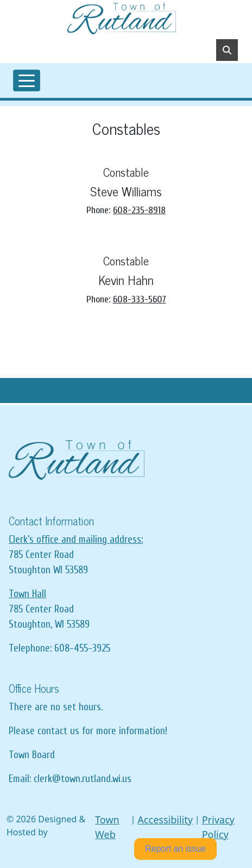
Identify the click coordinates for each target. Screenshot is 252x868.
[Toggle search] (227, 50)
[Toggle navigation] (27, 80)
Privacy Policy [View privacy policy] (218, 827)
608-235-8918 (139, 210)
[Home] (122, 18)
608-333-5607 (140, 299)
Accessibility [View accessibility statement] (165, 820)
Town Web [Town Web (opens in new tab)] (107, 827)
